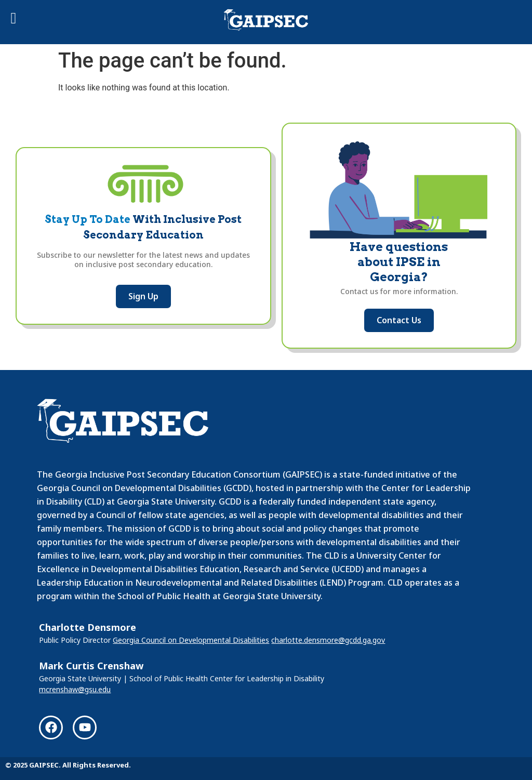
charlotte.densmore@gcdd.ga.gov (328, 640)
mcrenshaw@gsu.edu (75, 689)
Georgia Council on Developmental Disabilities (191, 640)
